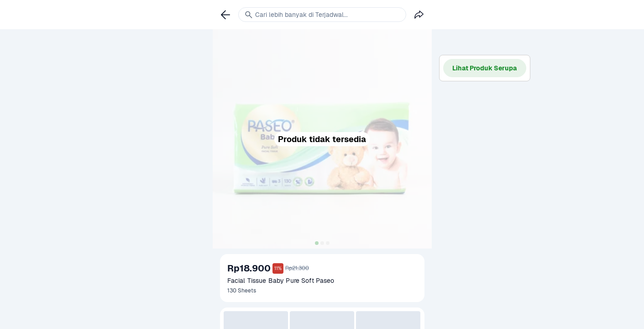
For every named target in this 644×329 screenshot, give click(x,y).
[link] (225, 15)
